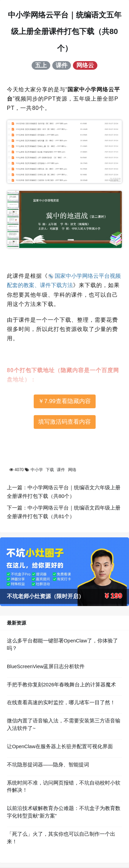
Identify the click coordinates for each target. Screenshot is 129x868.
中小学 (37, 470)
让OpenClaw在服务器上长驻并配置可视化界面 (60, 746)
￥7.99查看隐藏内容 (64, 401)
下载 (50, 470)
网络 (72, 470)
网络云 (85, 65)
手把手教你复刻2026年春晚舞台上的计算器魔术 (61, 685)
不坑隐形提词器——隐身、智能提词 (48, 765)
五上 (41, 65)
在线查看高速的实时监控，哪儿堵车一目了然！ (61, 703)
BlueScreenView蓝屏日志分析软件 (46, 666)
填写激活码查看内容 (64, 422)
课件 (62, 65)
